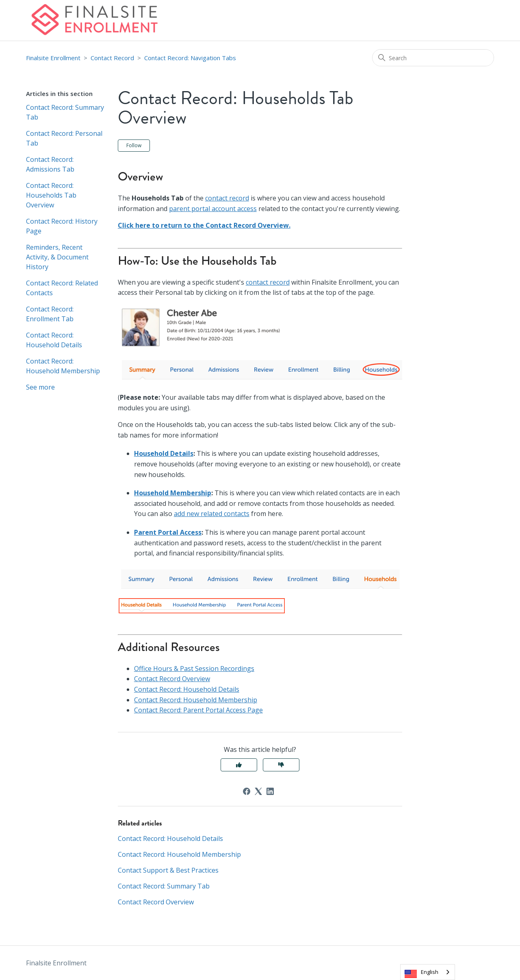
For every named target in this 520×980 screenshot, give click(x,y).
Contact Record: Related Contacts (62, 288)
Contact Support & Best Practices (168, 870)
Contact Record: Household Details (54, 340)
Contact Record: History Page (62, 226)
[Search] (433, 58)
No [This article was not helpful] (281, 765)
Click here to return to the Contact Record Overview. (204, 225)
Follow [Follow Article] (134, 145)
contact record (227, 198)
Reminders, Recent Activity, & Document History (57, 257)
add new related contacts (212, 514)
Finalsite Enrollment (53, 58)
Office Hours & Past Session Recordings (194, 669)
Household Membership (173, 493)
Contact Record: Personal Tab (64, 138)
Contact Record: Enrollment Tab (50, 314)
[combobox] (428, 972)
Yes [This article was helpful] (239, 765)
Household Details (164, 453)
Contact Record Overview (172, 679)
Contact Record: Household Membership (63, 366)
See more (40, 387)
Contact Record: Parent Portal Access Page (198, 710)
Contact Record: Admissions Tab (50, 164)
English (430, 972)
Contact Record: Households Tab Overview (51, 195)
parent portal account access (213, 209)
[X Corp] (258, 791)
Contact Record (112, 58)
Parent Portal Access (168, 532)
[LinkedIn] (270, 791)
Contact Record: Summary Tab (65, 112)
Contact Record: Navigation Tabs (190, 58)
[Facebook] (247, 791)
